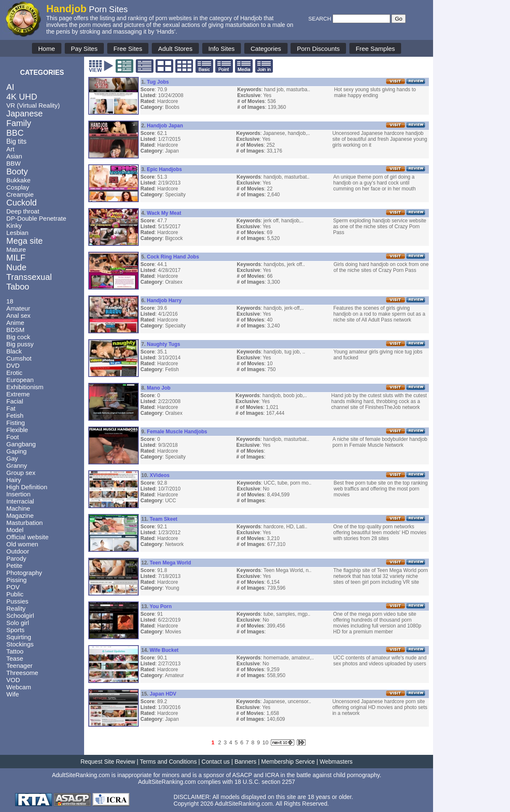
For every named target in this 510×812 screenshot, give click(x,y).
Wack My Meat (164, 213)
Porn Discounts (318, 49)
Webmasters (336, 762)
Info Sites (222, 49)
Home (47, 49)
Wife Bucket (164, 650)
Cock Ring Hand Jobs (173, 257)
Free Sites (128, 49)
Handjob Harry (164, 301)
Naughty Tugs (163, 344)
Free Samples (375, 49)
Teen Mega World (170, 563)
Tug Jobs (158, 82)
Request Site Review (108, 762)
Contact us (215, 762)
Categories (266, 49)
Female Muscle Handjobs (177, 432)
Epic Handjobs (164, 169)
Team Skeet (164, 519)
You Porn (161, 606)
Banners (246, 762)
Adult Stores (175, 49)
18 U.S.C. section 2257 (265, 782)
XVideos (160, 475)
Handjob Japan (165, 126)
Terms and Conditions (168, 762)
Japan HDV (163, 694)
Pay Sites (84, 49)
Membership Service (288, 762)
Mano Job (159, 388)
